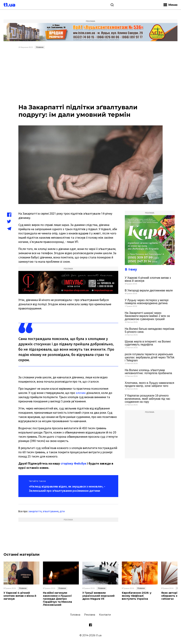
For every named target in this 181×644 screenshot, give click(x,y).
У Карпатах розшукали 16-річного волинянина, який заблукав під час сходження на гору (148, 399)
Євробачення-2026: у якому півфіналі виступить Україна (137, 596)
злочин (81, 393)
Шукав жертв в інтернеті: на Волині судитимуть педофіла (148, 343)
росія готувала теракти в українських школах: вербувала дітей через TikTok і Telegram (150, 357)
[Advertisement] (91, 77)
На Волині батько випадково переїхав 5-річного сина (150, 330)
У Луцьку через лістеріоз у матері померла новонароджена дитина (147, 302)
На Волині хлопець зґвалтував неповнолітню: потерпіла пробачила (148, 372)
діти (62, 511)
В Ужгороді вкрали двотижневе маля (149, 290)
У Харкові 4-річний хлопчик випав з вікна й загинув (148, 279)
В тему (131, 269)
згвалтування (51, 511)
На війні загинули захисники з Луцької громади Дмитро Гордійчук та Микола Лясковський (57, 599)
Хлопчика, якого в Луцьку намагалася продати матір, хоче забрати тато (149, 384)
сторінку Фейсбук (73, 463)
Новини (40, 47)
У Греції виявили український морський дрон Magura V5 (98, 596)
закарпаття (35, 511)
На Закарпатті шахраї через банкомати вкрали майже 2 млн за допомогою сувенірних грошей (147, 316)
